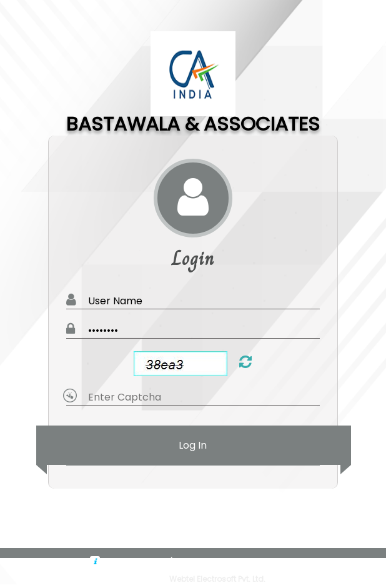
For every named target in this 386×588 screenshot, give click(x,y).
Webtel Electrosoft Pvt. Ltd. (217, 579)
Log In (193, 445)
